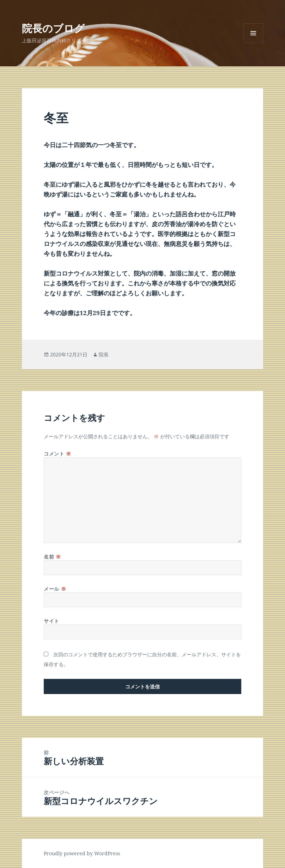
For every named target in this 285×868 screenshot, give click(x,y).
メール (55, 589)
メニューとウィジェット (253, 43)
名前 (52, 557)
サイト (51, 621)
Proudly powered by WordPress (82, 853)
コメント (57, 454)
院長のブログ (53, 28)
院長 (104, 354)
